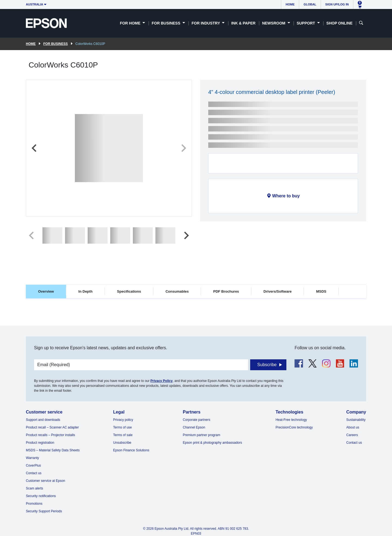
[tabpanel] (196, 315)
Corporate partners (197, 420)
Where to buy (286, 196)
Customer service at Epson (45, 481)
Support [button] (307, 23)
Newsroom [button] (274, 23)
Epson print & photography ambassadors (212, 443)
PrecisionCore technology (294, 427)
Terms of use (123, 427)
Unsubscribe (122, 443)
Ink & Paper (243, 23)
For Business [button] (166, 23)
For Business (56, 44)
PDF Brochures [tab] (226, 291)
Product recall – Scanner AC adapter (52, 427)
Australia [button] (35, 4)
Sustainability (356, 420)
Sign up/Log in (337, 4)
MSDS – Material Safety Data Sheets (53, 450)
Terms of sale (123, 435)
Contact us (34, 473)
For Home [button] (131, 23)
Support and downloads (43, 420)
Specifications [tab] (129, 291)
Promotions (34, 504)
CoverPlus (33, 465)
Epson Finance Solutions (131, 450)
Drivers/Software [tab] (278, 291)
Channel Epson (194, 427)
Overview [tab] (46, 291)
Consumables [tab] (177, 291)
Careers (352, 435)
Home (290, 4)
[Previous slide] (35, 148)
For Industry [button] (206, 23)
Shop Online (339, 23)
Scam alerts (34, 488)
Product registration (40, 443)
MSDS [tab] (321, 291)
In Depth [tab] (85, 291)
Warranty (32, 458)
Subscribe (267, 365)
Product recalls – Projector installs (50, 435)
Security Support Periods (44, 511)
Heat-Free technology (291, 420)
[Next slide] (183, 148)
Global (310, 4)
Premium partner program (202, 435)
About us (353, 427)
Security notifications (41, 496)
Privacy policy (123, 420)
